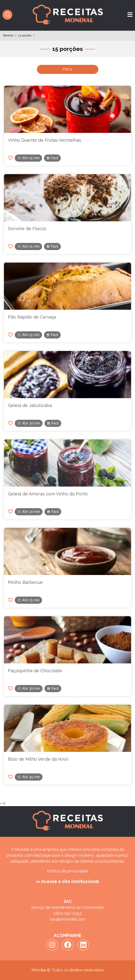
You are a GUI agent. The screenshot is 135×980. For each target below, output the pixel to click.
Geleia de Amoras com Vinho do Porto (48, 494)
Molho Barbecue (25, 582)
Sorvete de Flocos (27, 229)
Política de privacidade (67, 871)
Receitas (8, 35)
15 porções (25, 35)
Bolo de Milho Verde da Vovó (38, 759)
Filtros (68, 69)
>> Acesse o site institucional (67, 881)
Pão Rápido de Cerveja (32, 317)
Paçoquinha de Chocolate (35, 671)
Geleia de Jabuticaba (30, 405)
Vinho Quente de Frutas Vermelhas (45, 140)
